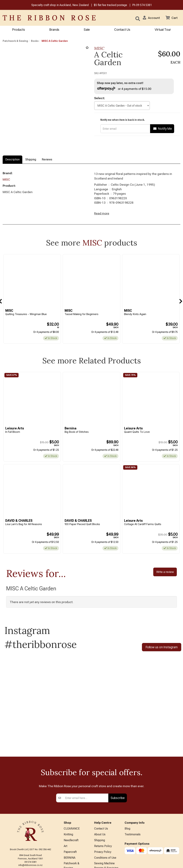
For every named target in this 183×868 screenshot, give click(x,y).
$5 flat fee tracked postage (110, 5)
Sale (87, 30)
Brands (54, 30)
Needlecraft (71, 796)
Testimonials (133, 790)
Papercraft (70, 807)
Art (65, 802)
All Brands (70, 847)
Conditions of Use (105, 813)
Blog (127, 784)
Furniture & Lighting (76, 829)
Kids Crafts (71, 835)
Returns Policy (103, 802)
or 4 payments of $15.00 (124, 89)
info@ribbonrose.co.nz (30, 821)
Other (67, 841)
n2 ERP (177, 862)
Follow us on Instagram (162, 647)
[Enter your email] (86, 754)
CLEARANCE (72, 784)
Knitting (68, 790)
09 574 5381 (144, 5)
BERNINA (70, 813)
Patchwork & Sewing (15, 41)
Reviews (47, 160)
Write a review (165, 572)
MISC (99, 48)
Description (12, 160)
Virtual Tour (163, 30)
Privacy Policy (103, 807)
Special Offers (73, 853)
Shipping (31, 160)
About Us (100, 790)
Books (35, 41)
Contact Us (122, 30)
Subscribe (118, 754)
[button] (151, 18)
